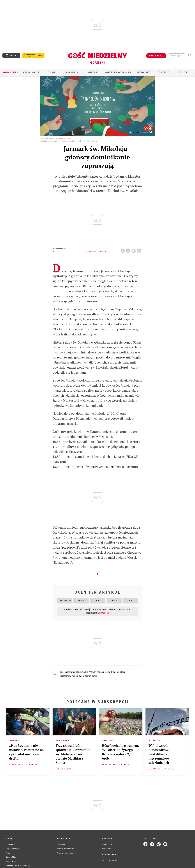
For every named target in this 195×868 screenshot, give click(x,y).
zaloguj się (177, 56)
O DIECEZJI (184, 72)
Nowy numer (10, 72)
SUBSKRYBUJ (156, 56)
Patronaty (143, 72)
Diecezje (164, 72)
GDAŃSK (100, 672)
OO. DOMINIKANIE (89, 676)
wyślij (140, 250)
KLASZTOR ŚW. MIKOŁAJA (70, 676)
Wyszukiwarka (190, 55)
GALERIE (93, 72)
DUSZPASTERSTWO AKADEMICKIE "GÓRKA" (78, 672)
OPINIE (52, 72)
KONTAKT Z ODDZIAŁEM (118, 72)
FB (123, 250)
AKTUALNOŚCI (31, 72)
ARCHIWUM (72, 72)
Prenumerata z (29, 55)
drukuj (134, 250)
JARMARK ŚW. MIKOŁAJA (115, 672)
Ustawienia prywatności (66, 853)
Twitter (129, 250)
